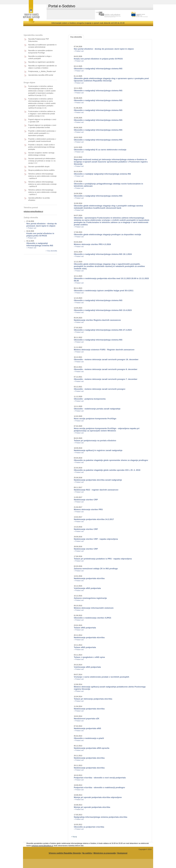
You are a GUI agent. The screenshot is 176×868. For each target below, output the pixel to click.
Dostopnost (122, 853)
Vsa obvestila (76, 37)
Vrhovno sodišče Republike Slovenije (65, 853)
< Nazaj (74, 837)
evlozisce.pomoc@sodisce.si (33, 211)
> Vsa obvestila (51, 251)
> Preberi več (31, 228)
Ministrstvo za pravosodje (105, 853)
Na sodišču (87, 853)
